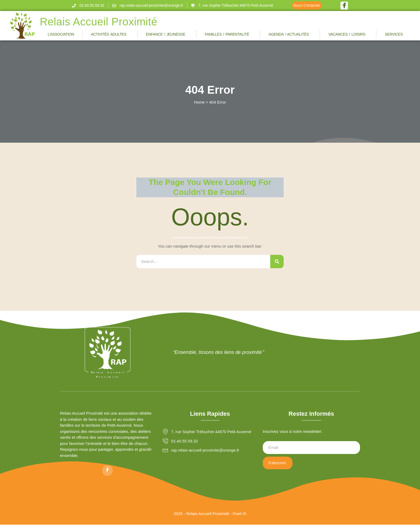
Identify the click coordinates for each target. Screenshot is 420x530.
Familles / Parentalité (228, 34)
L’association (61, 34)
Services (395, 34)
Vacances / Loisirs (348, 34)
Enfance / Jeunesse (167, 34)
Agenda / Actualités (290, 34)
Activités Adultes (110, 34)
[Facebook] (344, 6)
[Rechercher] (277, 262)
